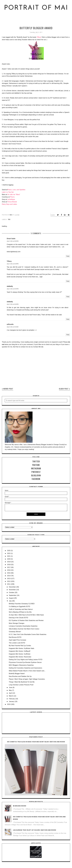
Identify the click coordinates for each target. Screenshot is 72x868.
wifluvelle (10, 324)
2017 (9, 567)
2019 (9, 562)
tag (9, 219)
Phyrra (12, 197)
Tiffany (39, 37)
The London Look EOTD (17, 643)
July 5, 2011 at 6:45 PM (13, 304)
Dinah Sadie (11, 239)
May (10, 690)
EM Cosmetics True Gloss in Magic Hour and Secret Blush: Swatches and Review (36, 742)
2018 (9, 565)
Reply (68, 256)
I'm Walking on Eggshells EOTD (19, 606)
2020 (9, 559)
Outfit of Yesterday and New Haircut (21, 609)
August (11, 598)
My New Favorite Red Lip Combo (20, 646)
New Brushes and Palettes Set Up (20, 676)
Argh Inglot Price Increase (17, 640)
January (12, 701)
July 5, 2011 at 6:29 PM (13, 264)
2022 (9, 553)
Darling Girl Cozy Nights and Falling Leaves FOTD (26, 660)
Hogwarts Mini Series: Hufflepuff (19, 651)
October (12, 593)
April (10, 693)
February (12, 699)
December (12, 587)
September (13, 595)
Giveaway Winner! (15, 632)
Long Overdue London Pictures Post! (21, 685)
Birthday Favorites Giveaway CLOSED (22, 604)
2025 (9, 551)
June (11, 687)
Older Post (64, 389)
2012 (9, 581)
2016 (9, 570)
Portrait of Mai (36, 8)
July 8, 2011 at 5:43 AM (13, 327)
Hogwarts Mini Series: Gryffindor (20, 654)
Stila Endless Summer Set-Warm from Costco (24, 629)
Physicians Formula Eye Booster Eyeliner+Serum (25, 662)
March (11, 696)
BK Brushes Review (20, 806)
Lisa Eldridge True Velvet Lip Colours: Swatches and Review (34, 830)
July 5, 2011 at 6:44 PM (13, 289)
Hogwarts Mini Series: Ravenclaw (20, 657)
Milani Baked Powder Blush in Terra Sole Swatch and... (27, 671)
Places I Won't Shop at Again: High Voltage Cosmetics (27, 679)
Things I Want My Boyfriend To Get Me (22, 682)
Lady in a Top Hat (8, 192)
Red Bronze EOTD (15, 637)
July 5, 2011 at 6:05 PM (13, 241)
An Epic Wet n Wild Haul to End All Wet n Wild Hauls (26, 615)
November (12, 590)
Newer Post (8, 389)
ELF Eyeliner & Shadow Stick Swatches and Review (26, 620)
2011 (9, 584)
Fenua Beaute (12, 202)
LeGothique (11, 199)
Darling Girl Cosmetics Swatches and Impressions (25, 668)
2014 (9, 576)
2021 (9, 556)
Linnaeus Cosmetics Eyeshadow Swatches (23, 626)
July (10, 601)
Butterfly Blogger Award (17, 674)
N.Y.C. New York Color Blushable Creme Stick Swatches (28, 634)
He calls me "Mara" (14, 194)
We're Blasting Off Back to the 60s (20, 612)
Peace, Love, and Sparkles (16, 190)
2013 (9, 579)
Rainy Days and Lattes (9, 204)
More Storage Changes (17, 623)
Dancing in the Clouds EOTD (18, 618)
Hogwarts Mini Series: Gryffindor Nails (21, 648)
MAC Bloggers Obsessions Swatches (21, 665)
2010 (9, 704)
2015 (9, 573)
